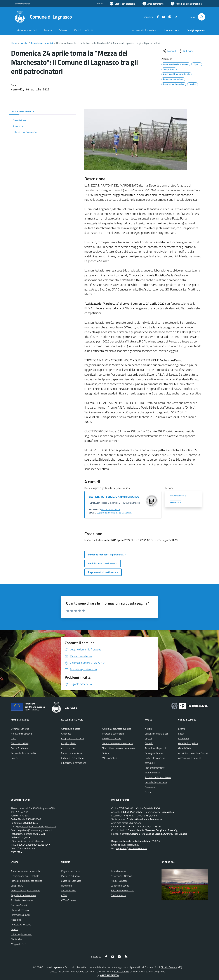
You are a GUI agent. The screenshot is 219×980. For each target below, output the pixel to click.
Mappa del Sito (18, 944)
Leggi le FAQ (17, 886)
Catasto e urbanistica (72, 753)
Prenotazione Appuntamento (26, 890)
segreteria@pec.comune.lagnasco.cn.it (37, 826)
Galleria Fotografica (188, 743)
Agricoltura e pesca (71, 729)
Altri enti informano (155, 768)
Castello (149, 743)
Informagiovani (152, 773)
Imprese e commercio (113, 734)
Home (14, 43)
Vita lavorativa (110, 758)
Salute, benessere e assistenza (118, 743)
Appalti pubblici (69, 743)
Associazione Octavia (121, 876)
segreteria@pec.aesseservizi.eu (132, 848)
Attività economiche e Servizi (193, 753)
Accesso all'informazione (144, 30)
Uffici (13, 738)
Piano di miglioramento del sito (26, 881)
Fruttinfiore (67, 886)
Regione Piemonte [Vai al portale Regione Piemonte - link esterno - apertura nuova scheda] (22, 4)
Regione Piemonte (70, 871)
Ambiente (66, 734)
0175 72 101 (22, 812)
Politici (14, 758)
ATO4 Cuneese (69, 900)
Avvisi (148, 792)
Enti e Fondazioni (20, 748)
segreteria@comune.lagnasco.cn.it (114, 513)
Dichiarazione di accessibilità (25, 876)
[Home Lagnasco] (43, 17)
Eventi (182, 729)
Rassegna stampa (154, 753)
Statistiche (16, 939)
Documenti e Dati (20, 743)
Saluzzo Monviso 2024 (122, 890)
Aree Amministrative (21, 734)
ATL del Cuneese (119, 881)
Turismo (106, 753)
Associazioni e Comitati (190, 758)
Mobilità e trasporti (112, 738)
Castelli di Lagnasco (71, 881)
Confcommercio (119, 895)
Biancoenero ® (121, 971)
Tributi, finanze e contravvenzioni (119, 748)
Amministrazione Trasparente (26, 871)
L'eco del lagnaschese (156, 782)
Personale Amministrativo (24, 753)
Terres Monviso (118, 871)
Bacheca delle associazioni (158, 777)
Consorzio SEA (68, 890)
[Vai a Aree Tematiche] (153, 4)
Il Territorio (183, 738)
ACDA (64, 895)
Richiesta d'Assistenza (22, 900)
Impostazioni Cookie (21, 925)
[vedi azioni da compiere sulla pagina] (186, 51)
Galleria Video (185, 748)
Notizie (148, 729)
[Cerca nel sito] (202, 17)
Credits (14, 929)
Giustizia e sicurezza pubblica (117, 729)
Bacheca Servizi (19, 905)
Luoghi (182, 734)
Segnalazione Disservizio (23, 895)
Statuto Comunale (20, 910)
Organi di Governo (20, 729)
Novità (24, 43)
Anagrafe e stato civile (72, 738)
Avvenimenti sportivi (42, 43)
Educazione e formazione (74, 763)
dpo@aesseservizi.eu (129, 845)
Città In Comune (169, 967)
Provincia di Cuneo (70, 876)
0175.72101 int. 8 (111, 509)
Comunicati (150, 787)
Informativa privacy (21, 915)
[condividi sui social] (169, 51)
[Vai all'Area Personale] (186, 4)
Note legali (16, 920)
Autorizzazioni (68, 748)
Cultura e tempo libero (72, 758)
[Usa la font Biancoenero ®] (122, 4)
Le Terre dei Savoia (120, 886)
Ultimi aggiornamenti (22, 934)
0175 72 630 (22, 816)
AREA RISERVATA (108, 975)
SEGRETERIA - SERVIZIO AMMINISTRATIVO (114, 497)
